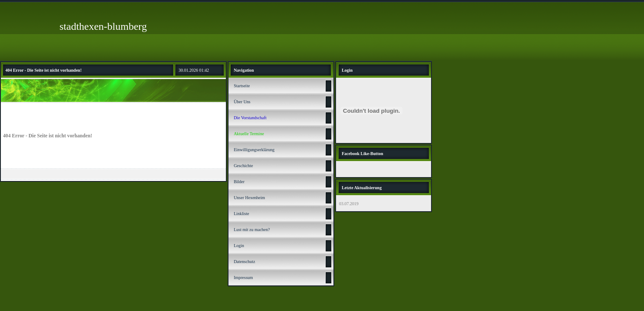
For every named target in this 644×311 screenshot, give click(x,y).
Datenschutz (244, 262)
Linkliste (241, 214)
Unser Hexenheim (249, 198)
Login (239, 246)
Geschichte (243, 166)
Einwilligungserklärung (254, 150)
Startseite (242, 86)
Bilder (239, 182)
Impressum (243, 278)
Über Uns (242, 102)
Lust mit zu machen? (252, 230)
